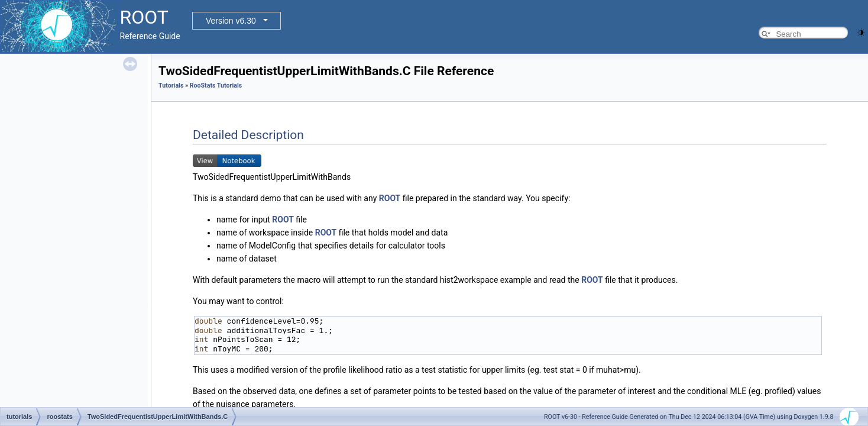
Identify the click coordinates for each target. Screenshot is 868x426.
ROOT (390, 198)
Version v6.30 (231, 21)
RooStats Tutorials (216, 85)
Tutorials (171, 85)
